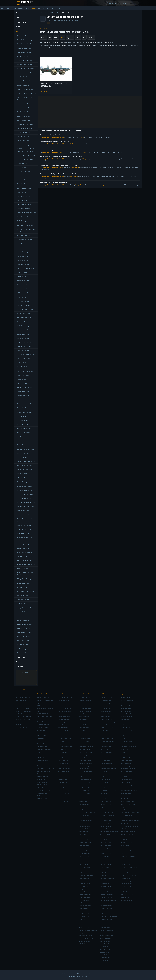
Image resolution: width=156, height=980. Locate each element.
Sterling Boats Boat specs (128, 873)
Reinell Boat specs (105, 851)
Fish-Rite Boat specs (126, 766)
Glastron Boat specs (84, 782)
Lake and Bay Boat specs (127, 801)
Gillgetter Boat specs (126, 782)
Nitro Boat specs (104, 823)
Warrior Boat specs (105, 952)
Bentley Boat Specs (23, 85)
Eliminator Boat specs (64, 733)
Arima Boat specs (105, 706)
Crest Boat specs (105, 749)
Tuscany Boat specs (105, 938)
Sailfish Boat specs (63, 785)
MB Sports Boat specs (106, 807)
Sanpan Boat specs (84, 862)
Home (3, 8)
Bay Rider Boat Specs (24, 77)
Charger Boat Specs (23, 141)
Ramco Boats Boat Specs (25, 371)
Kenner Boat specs (105, 782)
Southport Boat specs (85, 881)
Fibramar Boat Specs (24, 196)
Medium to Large (18, 8)
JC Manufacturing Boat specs (87, 796)
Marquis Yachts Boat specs (23, 708)
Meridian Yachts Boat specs (44, 766)
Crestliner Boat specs (106, 752)
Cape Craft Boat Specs (24, 120)
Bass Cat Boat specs (126, 722)
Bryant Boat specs (84, 727)
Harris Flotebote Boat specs (86, 788)
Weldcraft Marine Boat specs (87, 938)
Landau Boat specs (105, 788)
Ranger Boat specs (105, 848)
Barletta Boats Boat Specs (25, 73)
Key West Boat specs (84, 804)
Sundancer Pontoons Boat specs (109, 916)
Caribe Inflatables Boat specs (129, 744)
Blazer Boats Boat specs (106, 727)
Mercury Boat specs (105, 810)
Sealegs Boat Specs (23, 445)
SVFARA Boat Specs (23, 548)
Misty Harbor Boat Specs (25, 305)
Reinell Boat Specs (23, 383)
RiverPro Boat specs (126, 848)
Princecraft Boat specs (85, 842)
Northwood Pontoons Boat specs (130, 826)
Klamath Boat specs (126, 799)
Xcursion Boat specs (105, 957)
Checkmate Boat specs (85, 749)
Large (9, 8)
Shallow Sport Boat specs (107, 878)
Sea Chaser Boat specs (106, 864)
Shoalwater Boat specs (127, 859)
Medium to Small (43, 8)
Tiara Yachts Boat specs (43, 790)
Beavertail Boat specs (127, 727)
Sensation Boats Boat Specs (26, 461)
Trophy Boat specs (84, 927)
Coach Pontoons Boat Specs (26, 155)
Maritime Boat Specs (23, 285)
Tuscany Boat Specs (23, 583)
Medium (28, 8)
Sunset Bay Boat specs (106, 919)
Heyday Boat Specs (23, 248)
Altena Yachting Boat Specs (26, 44)
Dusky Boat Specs (23, 184)
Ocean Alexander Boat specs (24, 717)
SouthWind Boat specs (85, 884)
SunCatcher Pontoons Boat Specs (25, 520)
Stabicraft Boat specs (85, 886)
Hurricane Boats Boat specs (86, 793)
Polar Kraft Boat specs (127, 834)
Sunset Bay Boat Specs (24, 544)
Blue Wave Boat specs (127, 736)
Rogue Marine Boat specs (128, 851)
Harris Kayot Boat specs (106, 777)
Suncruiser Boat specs (106, 911)
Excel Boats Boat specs (127, 758)
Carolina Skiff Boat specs (107, 738)
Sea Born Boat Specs (24, 416)
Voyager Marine (54, 12)
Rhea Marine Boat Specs (24, 387)
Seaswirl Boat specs (63, 790)
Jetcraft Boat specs (63, 749)
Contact (58, 8)
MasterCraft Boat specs (64, 760)
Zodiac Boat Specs (23, 653)
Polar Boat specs (83, 837)
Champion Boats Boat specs (107, 741)
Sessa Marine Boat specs (23, 727)
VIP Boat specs (104, 947)
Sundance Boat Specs (24, 533)
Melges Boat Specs (23, 297)
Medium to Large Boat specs (45, 694)
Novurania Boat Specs (24, 330)
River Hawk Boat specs (85, 853)
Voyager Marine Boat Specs (25, 608)
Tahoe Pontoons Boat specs (86, 914)
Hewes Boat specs (105, 780)
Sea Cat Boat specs (105, 862)
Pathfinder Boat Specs (24, 346)
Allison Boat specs (126, 708)
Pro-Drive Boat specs (127, 840)
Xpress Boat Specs (23, 641)
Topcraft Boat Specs (23, 568)
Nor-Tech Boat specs (22, 714)
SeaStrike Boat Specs (24, 453)
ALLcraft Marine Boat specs (128, 706)
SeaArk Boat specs (126, 853)
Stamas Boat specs (63, 799)
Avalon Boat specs (84, 717)
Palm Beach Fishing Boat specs (108, 829)
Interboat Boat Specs (24, 252)
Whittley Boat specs (84, 941)
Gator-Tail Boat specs (127, 777)
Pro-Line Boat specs (63, 774)
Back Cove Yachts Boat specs (45, 708)
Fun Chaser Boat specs (106, 763)
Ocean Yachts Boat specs (23, 719)
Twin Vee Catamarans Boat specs (88, 930)
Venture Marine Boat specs (86, 936)
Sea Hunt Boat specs (84, 867)
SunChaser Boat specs (106, 908)
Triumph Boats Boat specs (107, 936)
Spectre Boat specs (63, 793)
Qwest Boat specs (126, 845)
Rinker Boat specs (42, 782)
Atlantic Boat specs (84, 714)
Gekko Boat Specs (23, 221)
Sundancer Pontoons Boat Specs (25, 539)
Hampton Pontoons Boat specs (129, 790)
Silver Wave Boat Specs (24, 478)
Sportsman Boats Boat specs (108, 900)
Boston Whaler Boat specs (65, 703)
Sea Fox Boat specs (84, 864)
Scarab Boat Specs (23, 408)
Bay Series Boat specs (127, 725)
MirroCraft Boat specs (127, 815)
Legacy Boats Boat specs (44, 755)
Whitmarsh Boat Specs (24, 632)
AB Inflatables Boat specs (86, 697)
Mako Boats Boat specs (85, 807)
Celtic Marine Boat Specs (25, 132)
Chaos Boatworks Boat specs (129, 747)
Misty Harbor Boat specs (106, 812)
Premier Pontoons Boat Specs (26, 355)
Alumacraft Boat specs (106, 700)
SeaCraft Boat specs (84, 873)
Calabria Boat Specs (23, 116)
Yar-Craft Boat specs (126, 900)
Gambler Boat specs (126, 771)
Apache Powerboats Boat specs (46, 700)
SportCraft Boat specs (64, 796)
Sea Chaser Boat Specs (24, 428)
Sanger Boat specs (105, 856)
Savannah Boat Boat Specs (25, 404)
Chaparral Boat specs (43, 722)
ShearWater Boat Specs (24, 470)
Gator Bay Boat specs (106, 771)
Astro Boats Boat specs (106, 708)
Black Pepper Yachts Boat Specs (25, 98)
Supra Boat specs (84, 908)
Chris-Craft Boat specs (43, 725)
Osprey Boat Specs (23, 338)
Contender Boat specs (64, 717)
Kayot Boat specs (83, 801)
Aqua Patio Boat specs (85, 708)
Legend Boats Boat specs (128, 804)
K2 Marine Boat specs (126, 796)
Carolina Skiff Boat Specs (25, 124)
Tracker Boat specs (126, 878)
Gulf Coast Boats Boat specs (65, 747)
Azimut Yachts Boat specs (23, 697)
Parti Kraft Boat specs (106, 834)
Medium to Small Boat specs (87, 694)
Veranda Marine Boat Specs (25, 591)
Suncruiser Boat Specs (24, 529)
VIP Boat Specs (22, 604)
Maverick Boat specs (105, 804)
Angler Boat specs (84, 706)
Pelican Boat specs (126, 829)
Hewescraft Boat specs (85, 790)
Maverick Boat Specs (23, 289)
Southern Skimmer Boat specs (129, 867)
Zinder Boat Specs (23, 649)
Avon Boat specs (125, 719)
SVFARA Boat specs (105, 922)
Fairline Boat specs (21, 703)
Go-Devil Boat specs (126, 788)
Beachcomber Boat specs (107, 714)
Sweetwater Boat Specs (25, 552)
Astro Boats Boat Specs (25, 60)
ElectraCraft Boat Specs (25, 188)
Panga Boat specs (84, 832)
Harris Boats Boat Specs (25, 235)
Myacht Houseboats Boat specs (45, 768)
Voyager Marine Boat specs (107, 949)
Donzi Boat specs (62, 722)
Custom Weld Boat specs (86, 760)
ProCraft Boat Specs (24, 363)
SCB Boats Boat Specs (24, 412)
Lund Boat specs (104, 796)
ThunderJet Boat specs (85, 916)
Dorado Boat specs (63, 725)
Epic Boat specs (83, 777)
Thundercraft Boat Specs (25, 560)
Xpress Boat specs (105, 960)
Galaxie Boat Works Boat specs (108, 769)
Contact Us (19, 667)
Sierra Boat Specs (23, 474)
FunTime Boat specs (43, 746)
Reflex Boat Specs (23, 379)
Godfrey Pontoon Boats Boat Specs (26, 230)
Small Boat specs (105, 694)
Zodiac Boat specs (105, 966)
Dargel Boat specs (126, 749)
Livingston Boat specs (127, 807)
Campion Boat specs (84, 738)
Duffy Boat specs (104, 755)
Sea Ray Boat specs (21, 725)
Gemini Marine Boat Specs (25, 225)
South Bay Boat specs (106, 897)
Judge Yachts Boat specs (44, 752)
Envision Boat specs (84, 774)
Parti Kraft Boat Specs (24, 342)
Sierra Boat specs (105, 884)
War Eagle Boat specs (127, 892)
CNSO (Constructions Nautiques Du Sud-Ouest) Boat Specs (27, 150)
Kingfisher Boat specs (64, 755)
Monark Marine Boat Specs (25, 309)
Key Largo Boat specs (106, 785)
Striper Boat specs (84, 900)
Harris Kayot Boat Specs (25, 240)
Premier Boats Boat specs (86, 840)
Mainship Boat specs (42, 760)
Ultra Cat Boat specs (126, 884)
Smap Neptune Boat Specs (25, 490)
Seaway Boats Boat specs (86, 875)
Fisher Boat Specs (23, 200)
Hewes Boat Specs (23, 244)
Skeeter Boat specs (105, 889)
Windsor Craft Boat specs (44, 796)
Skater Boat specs (84, 878)
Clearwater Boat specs (106, 747)
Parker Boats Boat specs (64, 771)
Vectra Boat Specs (23, 587)
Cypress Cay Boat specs (85, 763)
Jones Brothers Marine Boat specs (88, 799)
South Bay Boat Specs (24, 498)
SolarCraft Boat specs (127, 864)
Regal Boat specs (42, 779)
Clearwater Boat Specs (24, 145)
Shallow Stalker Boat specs (128, 856)
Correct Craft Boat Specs (25, 159)
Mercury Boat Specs (23, 301)
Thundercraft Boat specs (107, 930)
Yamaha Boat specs (105, 963)
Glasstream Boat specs (85, 780)
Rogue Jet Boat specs (85, 859)
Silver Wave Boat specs (106, 886)
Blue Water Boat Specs (24, 112)
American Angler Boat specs (128, 714)
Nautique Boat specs (84, 826)
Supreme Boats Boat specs (128, 875)
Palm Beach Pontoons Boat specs (109, 832)
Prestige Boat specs (42, 774)
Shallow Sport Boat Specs (25, 465)
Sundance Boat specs (106, 914)
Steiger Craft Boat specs (85, 894)
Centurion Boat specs (64, 706)
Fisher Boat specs (105, 760)
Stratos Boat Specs (23, 511)
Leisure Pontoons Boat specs (108, 790)
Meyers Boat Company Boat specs (130, 812)
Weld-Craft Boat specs (127, 894)
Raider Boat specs (84, 848)
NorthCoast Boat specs (85, 829)
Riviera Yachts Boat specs (23, 722)
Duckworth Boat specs (85, 766)
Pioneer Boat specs (105, 840)
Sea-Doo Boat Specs (23, 441)
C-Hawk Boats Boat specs (86, 733)
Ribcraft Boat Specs (23, 392)
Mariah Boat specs (84, 815)
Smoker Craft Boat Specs (25, 494)
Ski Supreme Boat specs (107, 892)
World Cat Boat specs (64, 801)
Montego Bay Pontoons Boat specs (130, 821)
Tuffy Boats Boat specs (127, 881)
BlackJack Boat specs (127, 733)
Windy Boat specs (42, 798)
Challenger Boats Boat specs (66, 708)
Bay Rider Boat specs (106, 711)
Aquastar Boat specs (126, 717)
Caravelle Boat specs (85, 744)
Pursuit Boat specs (63, 780)
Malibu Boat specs (84, 810)
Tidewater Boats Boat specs (107, 933)
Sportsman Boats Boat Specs (26, 502)
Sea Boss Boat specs (106, 859)
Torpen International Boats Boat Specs (25, 574)
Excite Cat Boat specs (43, 733)
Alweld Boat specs (126, 711)
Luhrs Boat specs (42, 757)
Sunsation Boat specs (85, 905)
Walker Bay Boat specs (127, 889)
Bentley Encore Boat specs (107, 719)
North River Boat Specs (24, 326)
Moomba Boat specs (105, 818)
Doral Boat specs (42, 730)
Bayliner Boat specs (42, 711)
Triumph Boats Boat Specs (25, 579)
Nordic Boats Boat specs (65, 766)
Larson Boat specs (63, 758)
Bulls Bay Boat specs (126, 741)
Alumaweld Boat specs (106, 703)
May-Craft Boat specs (85, 818)
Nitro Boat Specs (22, 322)
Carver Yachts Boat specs (44, 719)
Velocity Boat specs (84, 933)
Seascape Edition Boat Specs (26, 449)
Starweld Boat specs (126, 870)
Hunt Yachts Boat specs (22, 706)
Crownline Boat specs (64, 719)
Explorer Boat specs (126, 760)
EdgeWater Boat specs (64, 730)
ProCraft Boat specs (105, 845)
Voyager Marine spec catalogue (103, 185)
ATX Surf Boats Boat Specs (25, 69)
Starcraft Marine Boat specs (86, 892)
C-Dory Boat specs (84, 730)
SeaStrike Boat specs (106, 873)
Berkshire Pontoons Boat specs (108, 722)
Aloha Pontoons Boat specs (107, 697)
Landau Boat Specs (23, 264)
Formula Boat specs (42, 735)
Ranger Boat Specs (23, 375)
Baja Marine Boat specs (64, 700)
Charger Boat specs (105, 744)
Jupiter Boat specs (63, 752)
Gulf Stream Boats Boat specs (87, 785)
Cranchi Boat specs (21, 700)
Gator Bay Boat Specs (24, 217)
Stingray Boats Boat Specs (25, 507)
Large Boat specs (21, 694)
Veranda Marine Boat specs (107, 944)
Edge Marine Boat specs (85, 771)
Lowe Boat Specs (22, 272)
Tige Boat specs (83, 919)
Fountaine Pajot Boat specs (44, 741)
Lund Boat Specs (22, 277)
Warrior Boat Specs (23, 612)
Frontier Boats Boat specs (128, 769)
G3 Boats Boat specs (105, 766)
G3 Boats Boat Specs (24, 209)
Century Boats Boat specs (86, 747)
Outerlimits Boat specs (64, 769)
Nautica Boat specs (84, 823)
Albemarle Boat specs (43, 697)
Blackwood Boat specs (106, 725)
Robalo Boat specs (84, 856)
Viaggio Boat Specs (23, 599)
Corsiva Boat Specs (23, 163)
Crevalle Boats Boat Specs (25, 176)
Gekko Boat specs (105, 774)
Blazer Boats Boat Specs (25, 108)
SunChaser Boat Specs (24, 525)
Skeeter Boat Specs (23, 482)
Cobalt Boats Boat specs (64, 711)
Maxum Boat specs (42, 763)
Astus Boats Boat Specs (25, 64)
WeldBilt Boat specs (126, 897)
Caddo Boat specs (84, 736)
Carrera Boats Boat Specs (25, 128)
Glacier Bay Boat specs (64, 741)
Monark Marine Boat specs (107, 815)
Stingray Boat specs (84, 897)
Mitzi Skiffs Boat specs (127, 818)
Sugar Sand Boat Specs (24, 515)
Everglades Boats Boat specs (66, 736)
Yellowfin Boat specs (84, 944)
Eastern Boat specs (63, 727)
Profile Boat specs (84, 845)
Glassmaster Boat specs (127, 785)
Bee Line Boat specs (126, 730)
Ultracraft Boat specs (126, 886)
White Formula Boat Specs (25, 624)
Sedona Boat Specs (23, 457)
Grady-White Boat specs (64, 744)
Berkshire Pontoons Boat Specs (27, 93)
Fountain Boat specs (42, 738)
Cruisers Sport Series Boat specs (88, 758)
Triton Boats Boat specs (85, 925)
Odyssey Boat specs (105, 826)
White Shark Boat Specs (24, 628)
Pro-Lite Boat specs (105, 842)
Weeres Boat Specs (23, 620)
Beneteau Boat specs (43, 714)
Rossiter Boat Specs (23, 396)
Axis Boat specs (83, 719)
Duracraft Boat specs (126, 752)
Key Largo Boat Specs (24, 260)
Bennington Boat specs (85, 725)
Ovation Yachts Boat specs (44, 771)
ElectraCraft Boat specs (106, 758)
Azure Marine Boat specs (85, 722)
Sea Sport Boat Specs (24, 437)
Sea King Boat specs (105, 867)
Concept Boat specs (63, 714)
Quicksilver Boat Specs (24, 367)
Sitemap (84, 976)
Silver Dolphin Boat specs (128, 862)
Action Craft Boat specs (127, 700)
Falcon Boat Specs (23, 192)
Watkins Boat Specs (23, 616)
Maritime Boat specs (105, 801)
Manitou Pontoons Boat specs (87, 812)
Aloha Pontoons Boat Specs (26, 40)
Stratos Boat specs (105, 903)
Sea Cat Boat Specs (23, 424)
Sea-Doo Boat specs (105, 870)
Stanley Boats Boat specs (86, 889)
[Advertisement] (27, 678)
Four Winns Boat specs (43, 744)
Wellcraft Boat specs (43, 793)
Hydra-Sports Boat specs (44, 749)
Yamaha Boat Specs (23, 645)
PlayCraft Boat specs (84, 834)
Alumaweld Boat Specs (24, 52)
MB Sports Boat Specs (24, 293)
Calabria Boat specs (105, 733)
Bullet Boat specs (125, 738)
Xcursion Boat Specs (23, 636)
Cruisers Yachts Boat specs (44, 727)
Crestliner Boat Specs (24, 172)
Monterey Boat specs (64, 763)
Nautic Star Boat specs (106, 821)
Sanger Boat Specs (23, 400)
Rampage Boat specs (43, 777)
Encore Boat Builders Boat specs (130, 755)
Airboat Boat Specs (23, 36)
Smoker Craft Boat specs (107, 894)
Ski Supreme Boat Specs (25, 486)
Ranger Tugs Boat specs (85, 851)
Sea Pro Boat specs (84, 870)
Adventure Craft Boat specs (86, 703)
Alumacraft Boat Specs (24, 48)
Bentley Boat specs (105, 717)
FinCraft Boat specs (126, 763)
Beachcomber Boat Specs (25, 81)
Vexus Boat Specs (23, 595)
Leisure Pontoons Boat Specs (26, 268)
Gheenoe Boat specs (126, 780)
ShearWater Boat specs (106, 881)
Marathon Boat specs (105, 799)
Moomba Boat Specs (23, 313)
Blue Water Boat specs (106, 730)
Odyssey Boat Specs (23, 334)
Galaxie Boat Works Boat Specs (27, 213)
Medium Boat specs (63, 694)
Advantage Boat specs (85, 700)
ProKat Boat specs (63, 777)
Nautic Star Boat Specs (24, 318)
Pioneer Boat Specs (23, 350)
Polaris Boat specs (126, 837)
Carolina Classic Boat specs (44, 716)
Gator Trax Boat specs (127, 774)
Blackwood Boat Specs (24, 104)
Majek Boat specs (125, 810)
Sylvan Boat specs (105, 927)
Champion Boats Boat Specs (26, 137)
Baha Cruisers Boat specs (65, 697)
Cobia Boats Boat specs (85, 752)
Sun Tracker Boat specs (85, 903)
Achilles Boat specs (126, 697)
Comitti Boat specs (84, 755)
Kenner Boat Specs (23, 256)
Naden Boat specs (126, 823)
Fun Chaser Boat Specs (24, 204)
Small (34, 8)
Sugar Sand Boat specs (106, 905)
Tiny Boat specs (125, 694)
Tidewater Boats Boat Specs (26, 564)
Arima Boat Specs (23, 56)
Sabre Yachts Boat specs (44, 785)
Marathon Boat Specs (24, 281)
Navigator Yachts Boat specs (24, 711)
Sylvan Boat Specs (23, 556)
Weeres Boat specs (105, 955)
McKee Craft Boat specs (85, 821)
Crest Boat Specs (22, 167)
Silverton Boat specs (43, 787)
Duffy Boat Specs (22, 180)
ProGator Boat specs (126, 842)
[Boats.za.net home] (25, 3)
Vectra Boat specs (105, 941)
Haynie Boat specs (126, 793)
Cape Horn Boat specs (85, 741)
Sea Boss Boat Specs (24, 420)
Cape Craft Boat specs (106, 736)
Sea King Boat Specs (23, 433)
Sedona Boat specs (105, 875)
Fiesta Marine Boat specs (65, 738)
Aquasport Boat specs (85, 711)
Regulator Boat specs (64, 782)
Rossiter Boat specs (105, 853)
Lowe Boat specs (104, 793)
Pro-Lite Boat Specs (23, 359)
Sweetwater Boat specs (106, 925)
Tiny (52, 8)
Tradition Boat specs (84, 922)
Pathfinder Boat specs (106, 837)
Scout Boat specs (63, 788)
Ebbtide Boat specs (84, 769)
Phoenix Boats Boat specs (128, 832)
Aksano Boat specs (126, 703)
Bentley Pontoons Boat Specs (26, 89)
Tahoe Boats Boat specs (85, 911)
